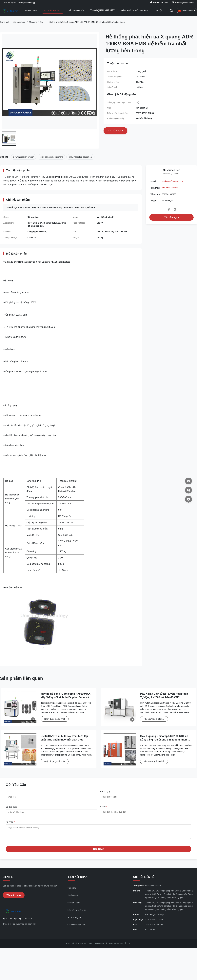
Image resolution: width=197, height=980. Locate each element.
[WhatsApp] (188, 499)
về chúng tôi (73, 897)
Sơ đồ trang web (75, 920)
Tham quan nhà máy (102, 10)
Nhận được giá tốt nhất (55, 719)
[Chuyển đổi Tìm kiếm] (171, 11)
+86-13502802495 (170, 188)
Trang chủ (5, 22)
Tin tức (158, 11)
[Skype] (188, 490)
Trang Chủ (30, 11)
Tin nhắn (10, 822)
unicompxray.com (153, 888)
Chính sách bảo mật (76, 927)
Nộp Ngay (99, 851)
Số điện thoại (11, 807)
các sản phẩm (19, 22)
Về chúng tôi (76, 11)
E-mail (103, 807)
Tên (8, 792)
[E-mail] (188, 481)
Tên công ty (105, 792)
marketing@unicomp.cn (184, 2)
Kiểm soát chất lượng (135, 11)
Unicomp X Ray (36, 22)
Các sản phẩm (51, 11)
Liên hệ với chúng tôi (77, 912)
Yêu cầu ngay (171, 217)
